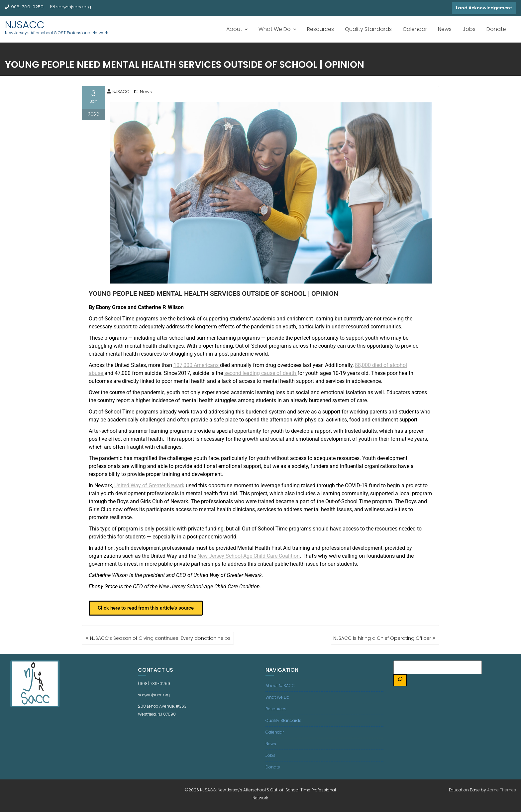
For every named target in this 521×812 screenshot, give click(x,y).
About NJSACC (280, 686)
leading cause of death (261, 373)
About (234, 29)
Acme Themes (502, 790)
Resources (320, 29)
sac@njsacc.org (71, 7)
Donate (496, 29)
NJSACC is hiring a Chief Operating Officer (382, 638)
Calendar (415, 29)
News (445, 29)
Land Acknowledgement (484, 8)
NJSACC (25, 25)
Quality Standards (368, 29)
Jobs (469, 29)
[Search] (400, 680)
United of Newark (149, 485)
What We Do (275, 29)
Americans (197, 365)
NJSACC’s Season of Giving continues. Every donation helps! (161, 638)
